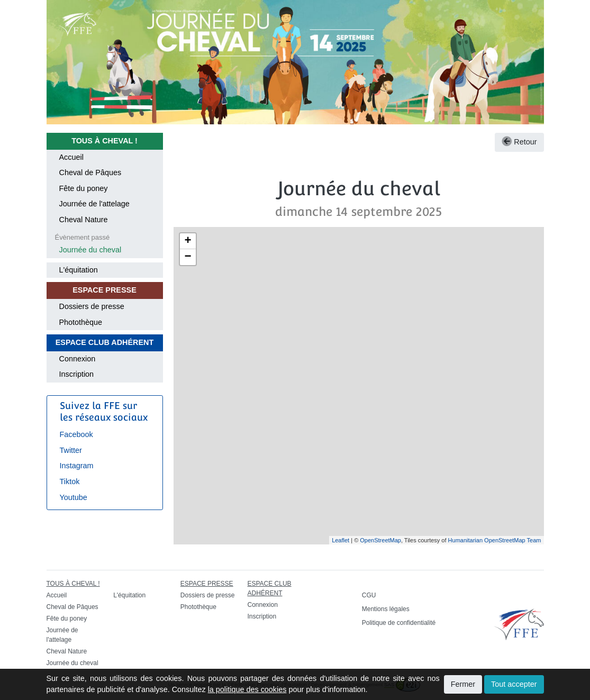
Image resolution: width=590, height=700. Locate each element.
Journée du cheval (90, 250)
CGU (369, 595)
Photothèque (81, 322)
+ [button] (188, 241)
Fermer (463, 684)
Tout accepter (514, 684)
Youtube (74, 497)
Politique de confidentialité (399, 623)
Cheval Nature (84, 220)
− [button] (188, 257)
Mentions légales (386, 609)
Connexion (78, 359)
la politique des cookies (247, 689)
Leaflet (341, 540)
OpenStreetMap (380, 540)
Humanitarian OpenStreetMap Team (495, 540)
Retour (519, 142)
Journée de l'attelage (94, 204)
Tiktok (70, 481)
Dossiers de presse (92, 306)
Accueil (71, 157)
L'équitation (79, 270)
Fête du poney (84, 188)
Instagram (77, 466)
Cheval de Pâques (90, 172)
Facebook (76, 434)
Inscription (77, 374)
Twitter (71, 450)
